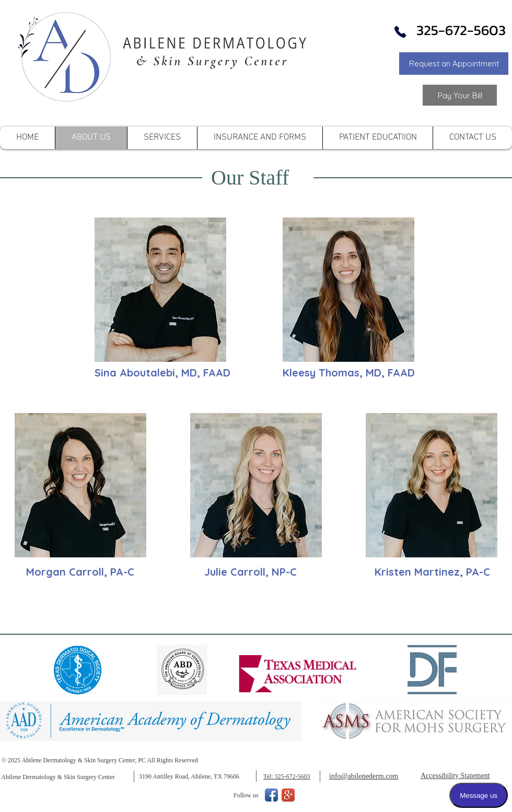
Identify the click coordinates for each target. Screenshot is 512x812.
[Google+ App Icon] (288, 795)
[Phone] (400, 32)
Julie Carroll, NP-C (251, 572)
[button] (454, 64)
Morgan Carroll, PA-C (80, 572)
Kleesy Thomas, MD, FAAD (349, 373)
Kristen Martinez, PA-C (432, 572)
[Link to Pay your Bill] (460, 95)
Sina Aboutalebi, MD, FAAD (162, 373)
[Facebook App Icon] (271, 795)
